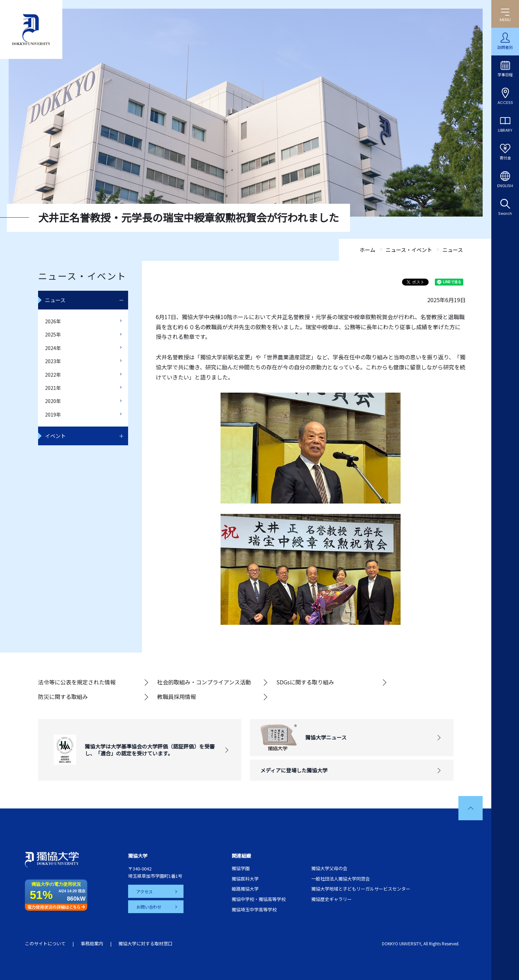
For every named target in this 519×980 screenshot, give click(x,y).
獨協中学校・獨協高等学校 (259, 899)
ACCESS (505, 103)
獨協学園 (241, 868)
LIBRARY (505, 130)
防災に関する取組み (63, 697)
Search (505, 213)
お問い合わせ (149, 907)
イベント (55, 436)
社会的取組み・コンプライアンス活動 (204, 682)
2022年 (53, 375)
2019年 (53, 414)
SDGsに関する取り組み (305, 682)
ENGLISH (505, 186)
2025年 (53, 334)
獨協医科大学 (245, 879)
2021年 (53, 388)
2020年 (53, 401)
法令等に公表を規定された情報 (77, 682)
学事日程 (505, 75)
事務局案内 (92, 943)
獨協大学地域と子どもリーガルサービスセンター (361, 889)
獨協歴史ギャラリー (332, 899)
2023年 (53, 361)
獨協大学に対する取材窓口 (145, 943)
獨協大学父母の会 (329, 868)
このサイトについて (45, 943)
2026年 (53, 321)
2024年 (53, 348)
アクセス (145, 891)
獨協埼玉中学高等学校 (254, 909)
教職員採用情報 (177, 697)
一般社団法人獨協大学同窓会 (341, 879)
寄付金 (505, 158)
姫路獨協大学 (245, 889)
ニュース (55, 300)
